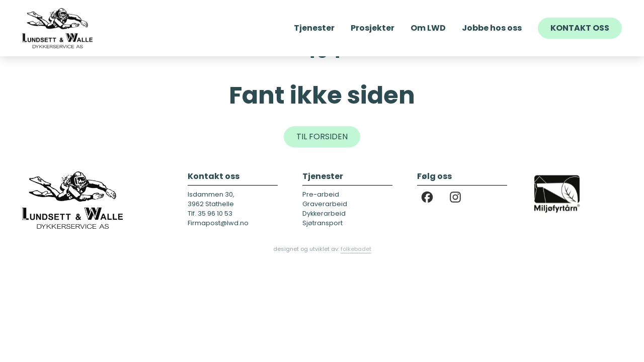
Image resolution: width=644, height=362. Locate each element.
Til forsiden (322, 137)
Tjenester (314, 28)
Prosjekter (373, 28)
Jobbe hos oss (492, 28)
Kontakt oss (580, 28)
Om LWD (428, 28)
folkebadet (356, 249)
